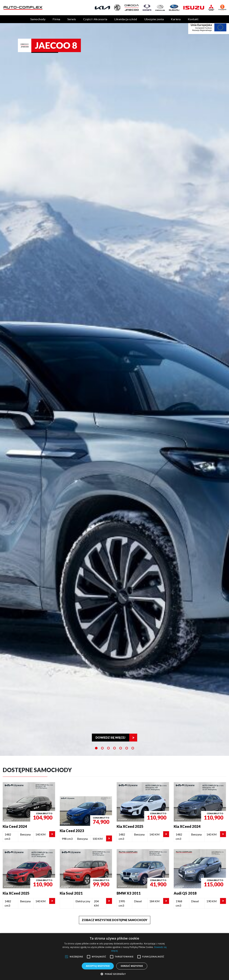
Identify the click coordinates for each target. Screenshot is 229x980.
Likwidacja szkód (126, 19)
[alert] (114, 957)
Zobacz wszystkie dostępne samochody (115, 920)
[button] (114, 974)
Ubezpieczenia (154, 19)
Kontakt (193, 19)
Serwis (72, 19)
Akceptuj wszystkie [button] (98, 966)
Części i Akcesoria (95, 19)
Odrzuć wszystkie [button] (132, 966)
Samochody (38, 19)
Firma (56, 19)
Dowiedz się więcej (110, 737)
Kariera (176, 19)
